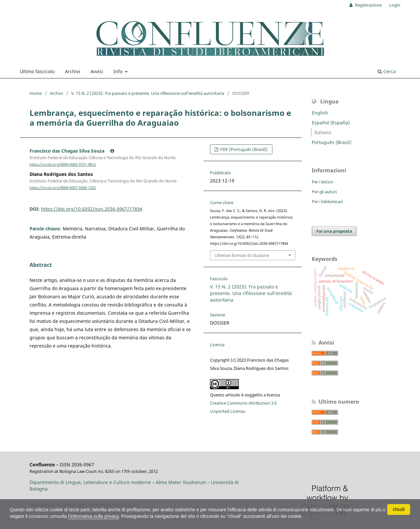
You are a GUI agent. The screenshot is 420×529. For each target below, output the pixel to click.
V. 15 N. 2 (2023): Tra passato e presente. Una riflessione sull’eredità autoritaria (148, 93)
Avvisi (97, 71)
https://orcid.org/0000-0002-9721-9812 (63, 164)
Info (119, 71)
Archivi (73, 71)
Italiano (323, 132)
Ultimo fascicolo (37, 71)
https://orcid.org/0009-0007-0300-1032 (63, 188)
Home (36, 93)
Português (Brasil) (332, 142)
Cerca (387, 71)
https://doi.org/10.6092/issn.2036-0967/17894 (92, 209)
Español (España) (331, 123)
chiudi (399, 509)
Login (395, 5)
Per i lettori (322, 182)
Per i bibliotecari (327, 201)
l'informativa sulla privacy (93, 516)
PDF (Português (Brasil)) (243, 149)
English (320, 113)
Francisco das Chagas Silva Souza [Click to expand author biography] (72, 151)
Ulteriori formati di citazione (242, 255)
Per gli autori (324, 192)
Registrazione (368, 5)
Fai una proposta (334, 231)
